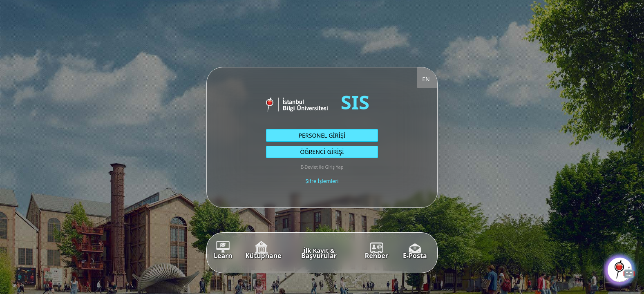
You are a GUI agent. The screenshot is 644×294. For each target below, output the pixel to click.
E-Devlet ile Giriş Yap (322, 167)
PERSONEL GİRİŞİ (322, 135)
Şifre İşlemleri (322, 181)
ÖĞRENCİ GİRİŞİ (322, 152)
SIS (355, 102)
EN (426, 79)
